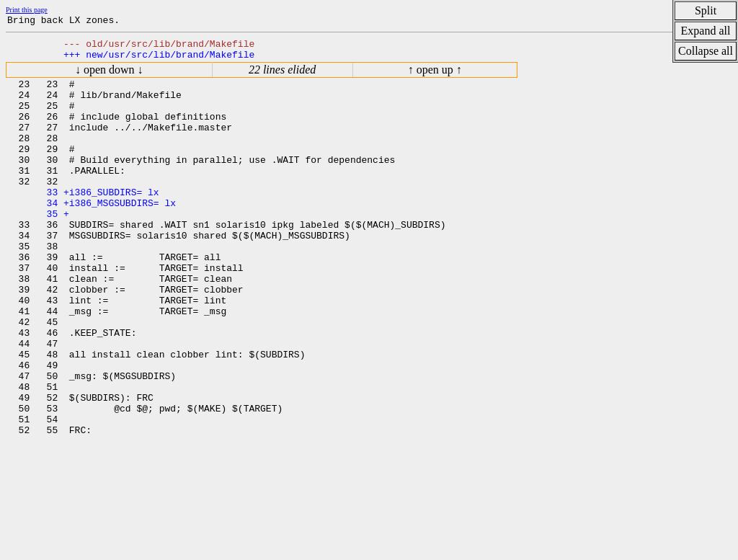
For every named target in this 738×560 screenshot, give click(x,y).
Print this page (27, 10)
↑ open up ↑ (435, 76)
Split (706, 10)
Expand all (706, 31)
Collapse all (706, 51)
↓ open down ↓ (109, 76)
